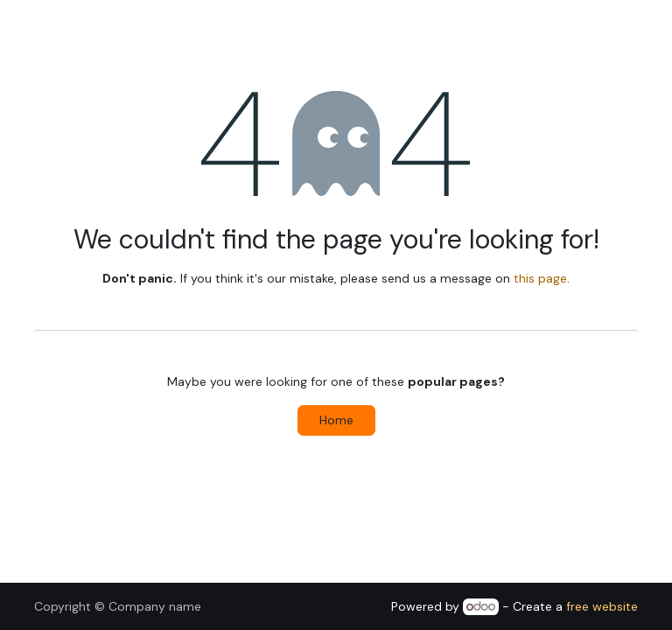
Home (336, 420)
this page (540, 278)
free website (602, 606)
